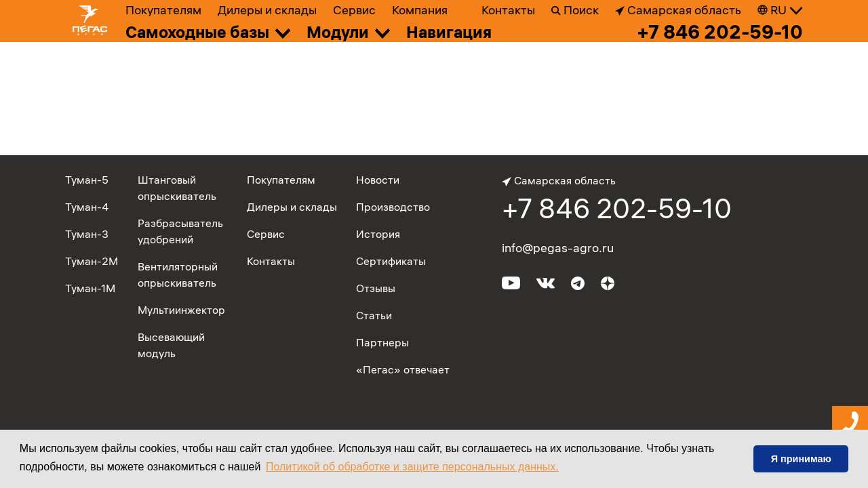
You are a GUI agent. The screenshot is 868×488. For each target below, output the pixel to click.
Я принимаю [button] (801, 459)
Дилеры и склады (267, 10)
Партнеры (382, 342)
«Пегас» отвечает (403, 369)
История (378, 234)
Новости (378, 180)
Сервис (354, 10)
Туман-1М (90, 288)
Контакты (508, 10)
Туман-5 (87, 180)
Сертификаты (391, 261)
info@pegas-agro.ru (558, 248)
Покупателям (163, 10)
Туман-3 (87, 234)
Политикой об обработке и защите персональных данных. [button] (412, 467)
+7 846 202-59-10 (720, 32)
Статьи (374, 315)
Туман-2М (92, 261)
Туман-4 (87, 207)
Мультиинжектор (181, 310)
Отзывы (376, 288)
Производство (393, 207)
